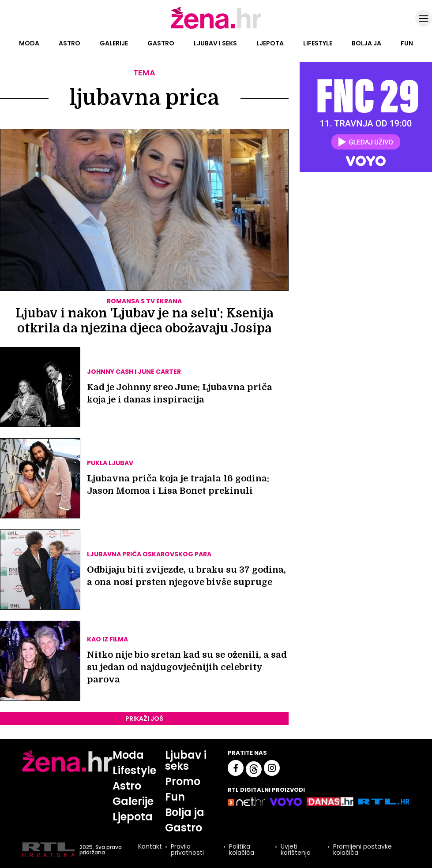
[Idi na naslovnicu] (216, 28)
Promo (183, 781)
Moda (29, 43)
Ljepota (270, 43)
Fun (407, 43)
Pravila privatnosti (187, 850)
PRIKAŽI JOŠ (144, 719)
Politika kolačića (242, 850)
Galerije (114, 43)
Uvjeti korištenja (296, 850)
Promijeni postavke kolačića (363, 850)
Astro (69, 43)
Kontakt (150, 848)
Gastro (161, 43)
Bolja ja (366, 43)
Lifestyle (318, 43)
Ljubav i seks (215, 43)
